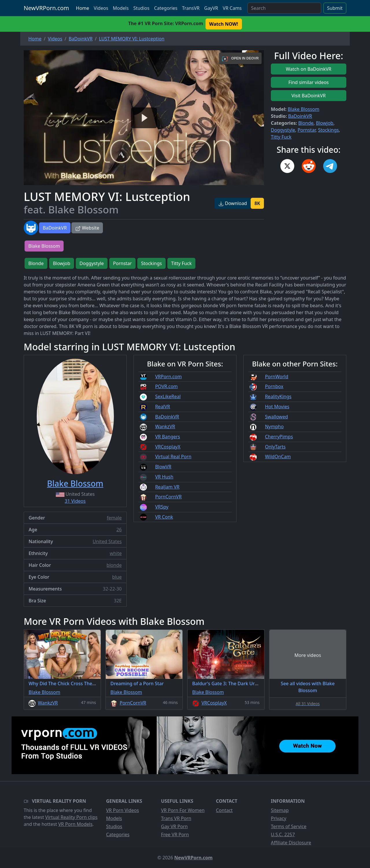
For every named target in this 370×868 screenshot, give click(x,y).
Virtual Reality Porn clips (71, 817)
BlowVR (163, 467)
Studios (141, 8)
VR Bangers (168, 437)
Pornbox (274, 386)
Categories (166, 8)
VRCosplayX (168, 447)
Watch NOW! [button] (224, 24)
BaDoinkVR (55, 228)
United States (107, 541)
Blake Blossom (303, 109)
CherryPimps (279, 437)
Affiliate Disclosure (291, 843)
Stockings (328, 130)
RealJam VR (167, 487)
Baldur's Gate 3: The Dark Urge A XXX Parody (242, 683)
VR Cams (232, 8)
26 (119, 530)
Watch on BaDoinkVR (309, 69)
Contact (224, 810)
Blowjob (325, 123)
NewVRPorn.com (46, 8)
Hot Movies (277, 407)
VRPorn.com (169, 377)
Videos (101, 8)
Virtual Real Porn (173, 457)
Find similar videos (309, 82)
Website (87, 228)
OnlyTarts (275, 447)
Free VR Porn (175, 835)
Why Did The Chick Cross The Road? (68, 683)
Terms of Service (289, 826)
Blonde (306, 123)
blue (117, 577)
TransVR (191, 8)
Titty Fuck (281, 137)
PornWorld (277, 377)
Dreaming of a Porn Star (137, 683)
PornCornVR (169, 497)
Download (233, 203)
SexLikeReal (168, 396)
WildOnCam (278, 457)
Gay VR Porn (174, 826)
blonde (114, 565)
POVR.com (166, 386)
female (114, 518)
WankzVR (165, 426)
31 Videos (75, 501)
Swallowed (276, 417)
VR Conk (164, 517)
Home (83, 8)
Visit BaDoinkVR (308, 96)
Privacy (279, 818)
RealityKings (278, 396)
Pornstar (306, 130)
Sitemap (280, 810)
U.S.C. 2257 (283, 835)
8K (257, 203)
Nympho (274, 426)
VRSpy (162, 507)
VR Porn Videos (123, 810)
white (116, 553)
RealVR (163, 407)
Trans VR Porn (176, 818)
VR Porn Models (75, 824)
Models (121, 8)
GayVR (211, 8)
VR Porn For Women (183, 810)
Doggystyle (283, 130)
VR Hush (164, 477)
